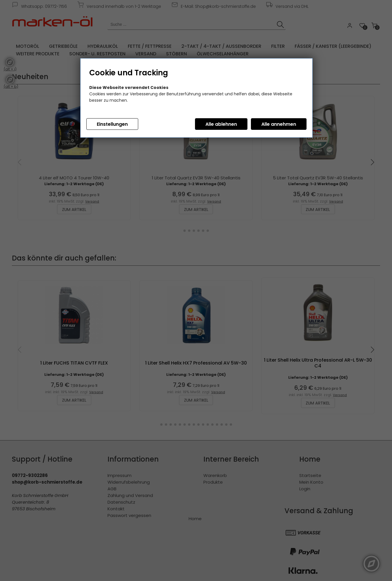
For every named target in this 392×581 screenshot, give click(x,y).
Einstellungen (112, 124)
